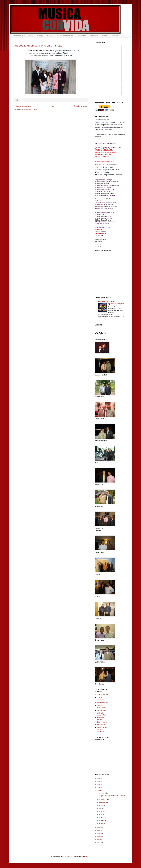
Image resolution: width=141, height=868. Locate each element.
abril (101, 814)
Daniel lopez (101, 700)
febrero (102, 820)
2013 (99, 827)
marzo (102, 818)
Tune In (50, 36)
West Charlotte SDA (65, 36)
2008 (99, 842)
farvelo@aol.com (101, 233)
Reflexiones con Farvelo (107, 301)
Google (40, 36)
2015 (99, 787)
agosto (102, 805)
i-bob (67, 857)
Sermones (94, 36)
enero (101, 823)
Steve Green (101, 725)
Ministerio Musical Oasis (102, 714)
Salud (104, 36)
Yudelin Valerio (102, 727)
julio (101, 808)
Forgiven (100, 705)
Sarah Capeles (102, 722)
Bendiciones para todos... (117, 303)
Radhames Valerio (101, 718)
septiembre (103, 802)
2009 (99, 839)
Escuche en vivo (18, 36)
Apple (31, 36)
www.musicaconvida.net (105, 122)
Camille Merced (102, 695)
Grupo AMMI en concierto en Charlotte (38, 46)
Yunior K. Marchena (100, 731)
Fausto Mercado (103, 703)
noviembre (103, 799)
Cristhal (100, 697)
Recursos (114, 36)
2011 (99, 833)
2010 (99, 836)
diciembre (103, 793)
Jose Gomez (101, 708)
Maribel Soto (101, 710)
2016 (99, 784)
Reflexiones (81, 36)
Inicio (52, 106)
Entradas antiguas (80, 106)
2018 (99, 778)
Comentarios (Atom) (31, 110)
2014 (99, 790)
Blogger (87, 857)
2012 (99, 830)
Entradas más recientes (23, 106)
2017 (99, 781)
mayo (101, 811)
